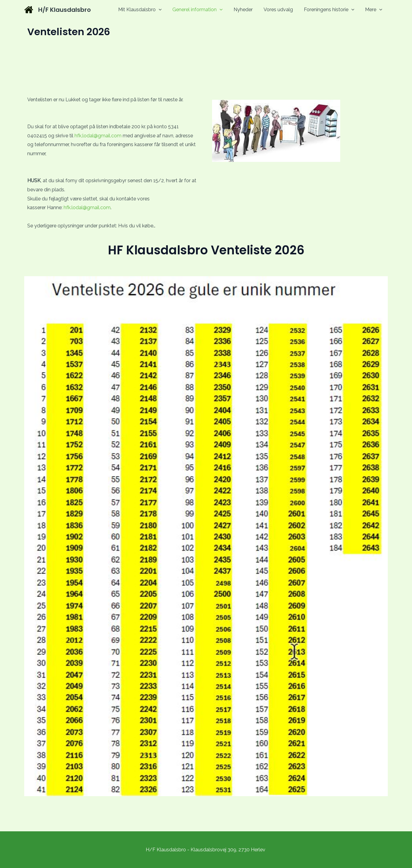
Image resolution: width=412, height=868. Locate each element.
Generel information (203, 10)
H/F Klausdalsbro (65, 10)
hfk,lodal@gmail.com (97, 136)
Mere (374, 10)
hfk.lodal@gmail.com (87, 208)
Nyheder (247, 10)
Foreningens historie (331, 10)
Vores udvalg (281, 10)
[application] (165, 10)
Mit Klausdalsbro (147, 10)
